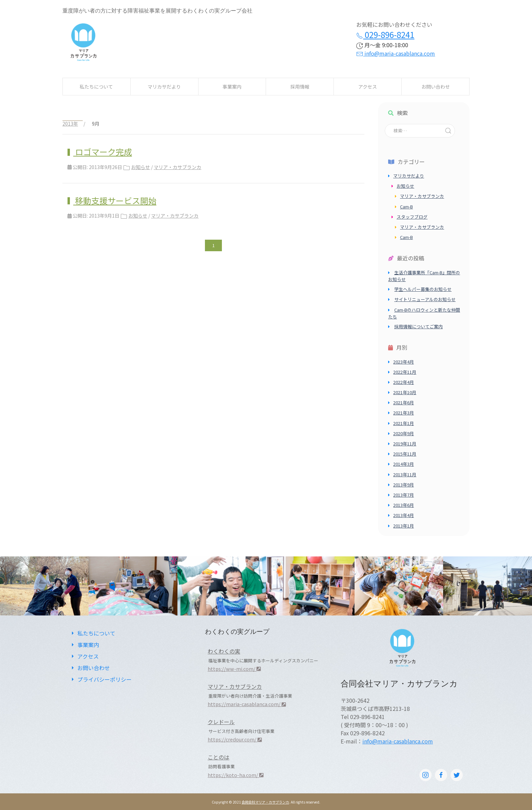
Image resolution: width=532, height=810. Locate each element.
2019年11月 (405, 444)
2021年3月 (404, 413)
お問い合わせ (436, 87)
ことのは (218, 757)
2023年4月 (404, 362)
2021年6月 (404, 402)
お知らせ (140, 167)
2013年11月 (405, 474)
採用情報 (300, 87)
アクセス (368, 87)
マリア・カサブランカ (177, 167)
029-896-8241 (385, 34)
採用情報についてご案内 (419, 326)
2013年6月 (404, 505)
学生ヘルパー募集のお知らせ (423, 289)
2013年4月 (404, 515)
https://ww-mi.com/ (234, 669)
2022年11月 (405, 372)
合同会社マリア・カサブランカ (265, 802)
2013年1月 (404, 526)
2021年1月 (404, 423)
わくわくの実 (224, 651)
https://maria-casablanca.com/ (247, 704)
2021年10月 (405, 392)
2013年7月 (404, 495)
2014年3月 (404, 464)
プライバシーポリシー (100, 679)
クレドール (221, 722)
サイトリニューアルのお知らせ (425, 299)
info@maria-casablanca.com (396, 53)
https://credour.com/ (235, 739)
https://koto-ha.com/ (236, 775)
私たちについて (96, 87)
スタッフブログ (412, 217)
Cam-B (406, 207)
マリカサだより (164, 87)
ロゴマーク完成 (103, 152)
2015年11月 (405, 454)
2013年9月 (404, 485)
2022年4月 (404, 382)
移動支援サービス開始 (115, 200)
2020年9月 (404, 433)
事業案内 (232, 87)
